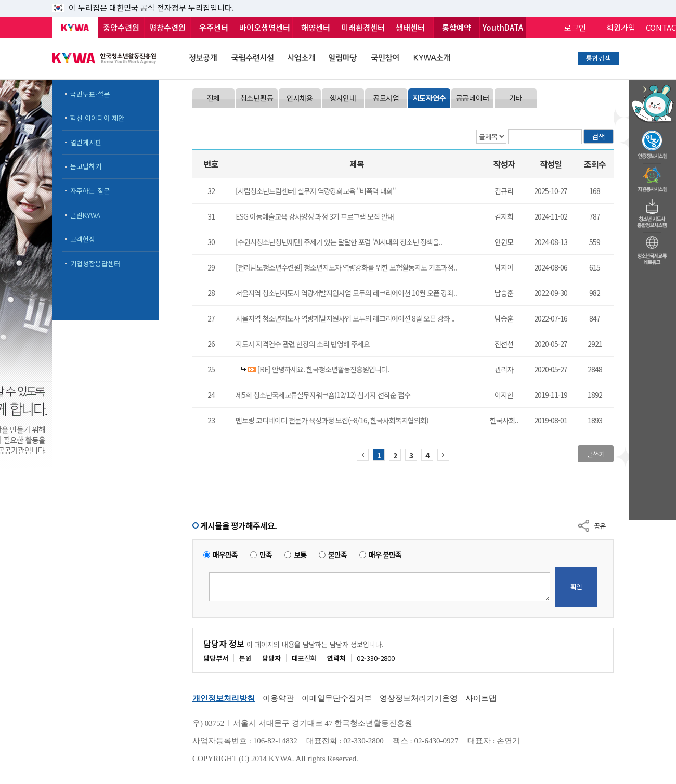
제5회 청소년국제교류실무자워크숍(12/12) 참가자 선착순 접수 (323, 395)
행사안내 (343, 98)
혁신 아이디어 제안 (97, 118)
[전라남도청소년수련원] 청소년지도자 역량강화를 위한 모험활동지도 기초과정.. (346, 267)
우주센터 (214, 27)
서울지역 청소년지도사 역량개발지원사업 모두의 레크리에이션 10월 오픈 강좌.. (346, 293)
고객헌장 (83, 239)
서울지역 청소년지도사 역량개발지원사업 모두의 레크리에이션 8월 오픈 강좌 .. (345, 318)
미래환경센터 (363, 27)
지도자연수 (430, 98)
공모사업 (386, 98)
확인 (576, 587)
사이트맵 (481, 698)
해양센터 (316, 27)
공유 (600, 526)
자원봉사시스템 (653, 176)
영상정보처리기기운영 (419, 698)
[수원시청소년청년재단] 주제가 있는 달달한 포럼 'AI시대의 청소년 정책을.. (339, 242)
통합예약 (457, 27)
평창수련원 (167, 27)
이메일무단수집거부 (337, 698)
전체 (213, 98)
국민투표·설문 (90, 94)
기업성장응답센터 (95, 264)
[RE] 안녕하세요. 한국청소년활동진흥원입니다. (322, 369)
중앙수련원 (121, 27)
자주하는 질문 (90, 191)
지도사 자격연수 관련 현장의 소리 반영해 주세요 (303, 344)
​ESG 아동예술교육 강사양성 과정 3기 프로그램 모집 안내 (315, 216)
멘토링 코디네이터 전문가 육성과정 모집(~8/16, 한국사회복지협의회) (332, 420)
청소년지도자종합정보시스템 (653, 211)
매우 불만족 (385, 555)
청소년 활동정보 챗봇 (653, 80)
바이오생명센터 (265, 27)
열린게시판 (86, 142)
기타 (516, 98)
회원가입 (621, 27)
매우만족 (225, 555)
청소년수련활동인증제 (653, 142)
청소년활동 (257, 98)
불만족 (337, 555)
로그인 (575, 27)
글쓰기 (596, 454)
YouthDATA (503, 27)
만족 (266, 555)
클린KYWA (85, 215)
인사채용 (300, 98)
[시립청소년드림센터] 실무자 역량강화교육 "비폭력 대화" (316, 191)
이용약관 (278, 698)
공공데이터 (473, 98)
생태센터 (410, 27)
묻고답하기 (86, 166)
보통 (300, 555)
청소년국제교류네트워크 (653, 249)
